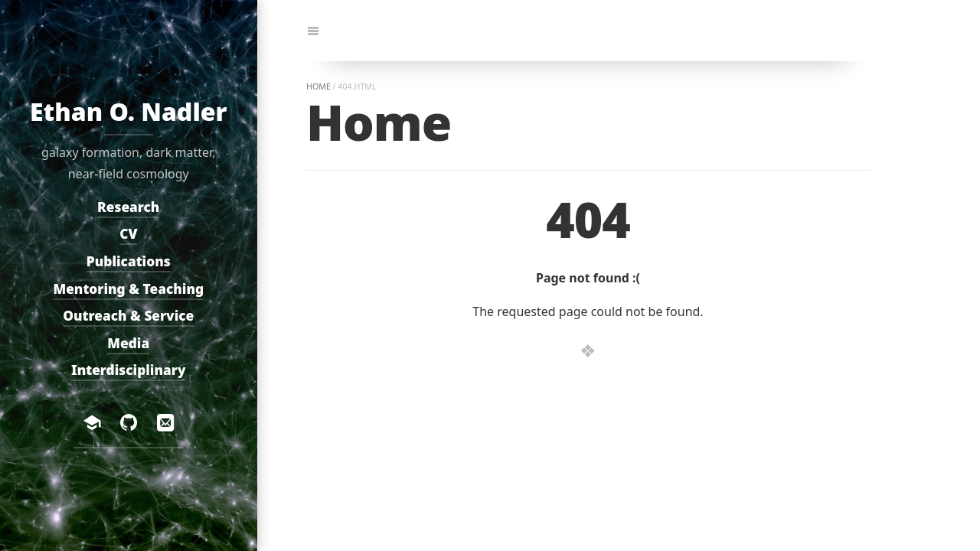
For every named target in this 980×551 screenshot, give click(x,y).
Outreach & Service (129, 316)
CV (128, 235)
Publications (129, 261)
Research (128, 207)
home (318, 86)
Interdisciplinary (128, 371)
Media (129, 343)
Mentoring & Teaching (129, 289)
